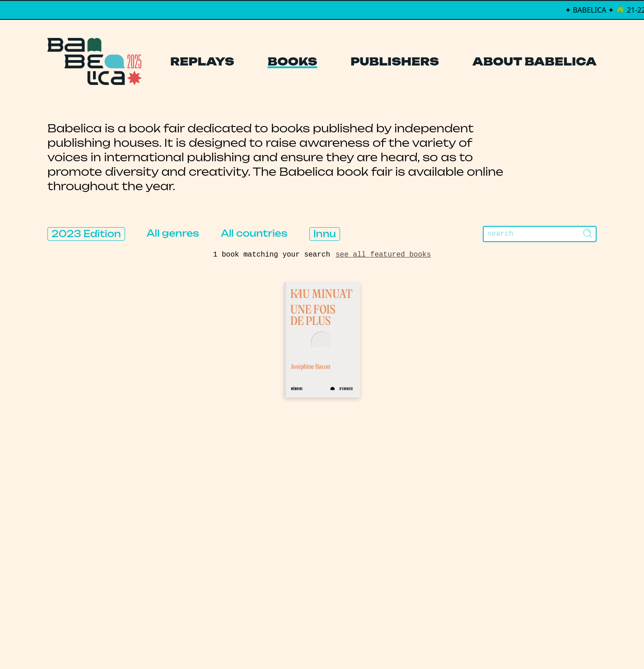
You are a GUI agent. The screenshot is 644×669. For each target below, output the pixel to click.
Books (293, 61)
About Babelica (534, 61)
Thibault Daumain (370, 644)
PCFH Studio (316, 644)
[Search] (540, 234)
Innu (325, 234)
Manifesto (279, 555)
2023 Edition (86, 234)
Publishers (395, 61)
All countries (254, 233)
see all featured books (383, 255)
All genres (173, 233)
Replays (202, 61)
